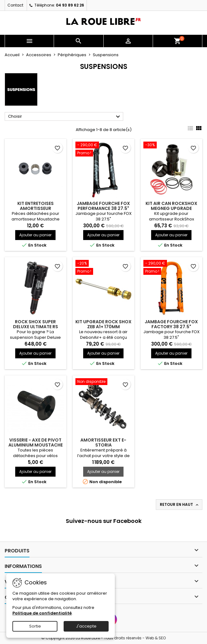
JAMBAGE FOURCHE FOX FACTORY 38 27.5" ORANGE (171, 327)
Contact (15, 5)
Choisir (65, 117)
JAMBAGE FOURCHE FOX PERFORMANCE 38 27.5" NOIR (103, 208)
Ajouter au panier (35, 235)
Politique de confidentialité (42, 613)
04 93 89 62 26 (70, 5)
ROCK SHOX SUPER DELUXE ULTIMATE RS (36, 324)
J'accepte (86, 626)
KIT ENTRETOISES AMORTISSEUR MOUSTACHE (36, 208)
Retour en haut (180, 505)
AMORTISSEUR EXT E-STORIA (103, 442)
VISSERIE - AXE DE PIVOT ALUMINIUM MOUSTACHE (36, 442)
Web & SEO (156, 638)
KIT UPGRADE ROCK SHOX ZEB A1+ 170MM (103, 324)
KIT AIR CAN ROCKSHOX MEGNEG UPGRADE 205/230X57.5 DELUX (171, 208)
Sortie (35, 626)
